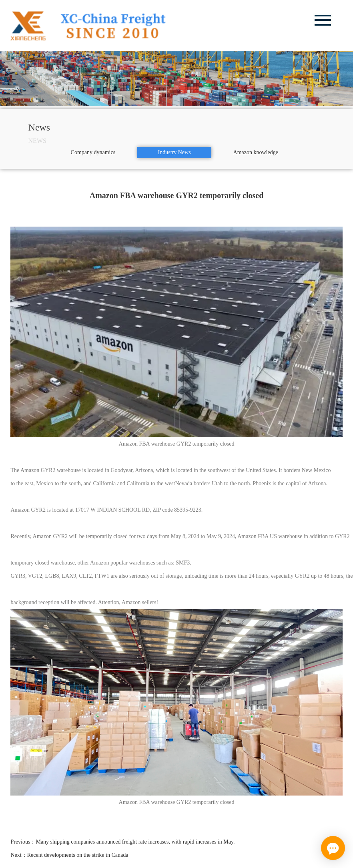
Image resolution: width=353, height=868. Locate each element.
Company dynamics (93, 152)
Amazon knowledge (256, 152)
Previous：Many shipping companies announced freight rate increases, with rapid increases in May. (122, 842)
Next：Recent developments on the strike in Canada (69, 855)
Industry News (174, 152)
